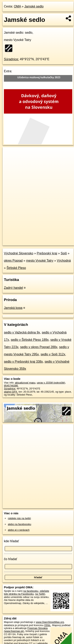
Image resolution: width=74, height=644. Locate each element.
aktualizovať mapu (25, 383)
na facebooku (31, 591)
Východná (64, 261)
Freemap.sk (52, 239)
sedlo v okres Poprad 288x (39, 347)
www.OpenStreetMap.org (50, 622)
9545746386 (11, 386)
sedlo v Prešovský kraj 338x (23, 362)
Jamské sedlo (34, 6)
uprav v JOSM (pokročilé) (51, 383)
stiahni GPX (11, 392)
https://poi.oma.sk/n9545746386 (20, 242)
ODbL (47, 625)
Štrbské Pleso (16, 268)
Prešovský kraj (47, 253)
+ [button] (9, 154)
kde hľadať (11, 541)
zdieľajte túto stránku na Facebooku (26, 592)
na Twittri (40, 594)
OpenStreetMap (31, 239)
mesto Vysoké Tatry (40, 261)
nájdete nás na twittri (19, 518)
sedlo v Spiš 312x (53, 354)
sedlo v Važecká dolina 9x (22, 332)
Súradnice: (11, 59)
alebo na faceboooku (20, 524)
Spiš (64, 253)
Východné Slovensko (19, 253)
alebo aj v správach (19, 530)
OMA (17, 6)
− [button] (9, 160)
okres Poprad (13, 261)
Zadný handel (13, 288)
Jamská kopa (13, 308)
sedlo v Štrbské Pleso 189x (30, 340)
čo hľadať (11, 559)
